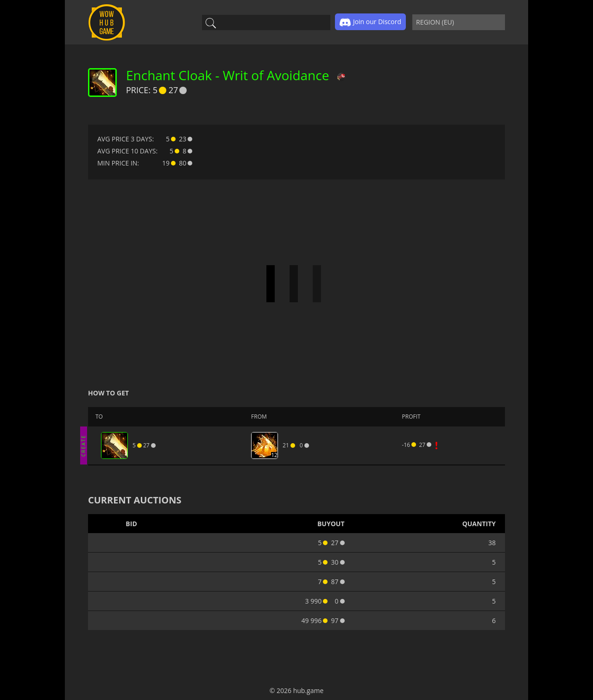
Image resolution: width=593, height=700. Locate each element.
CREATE (83, 445)
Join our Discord (370, 22)
